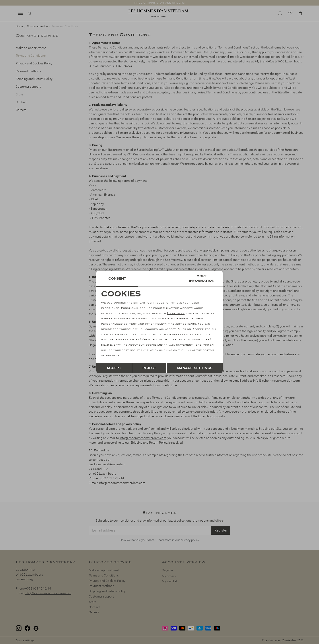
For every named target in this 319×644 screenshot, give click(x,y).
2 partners (176, 313)
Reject (149, 368)
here (197, 345)
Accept (114, 368)
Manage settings (195, 368)
